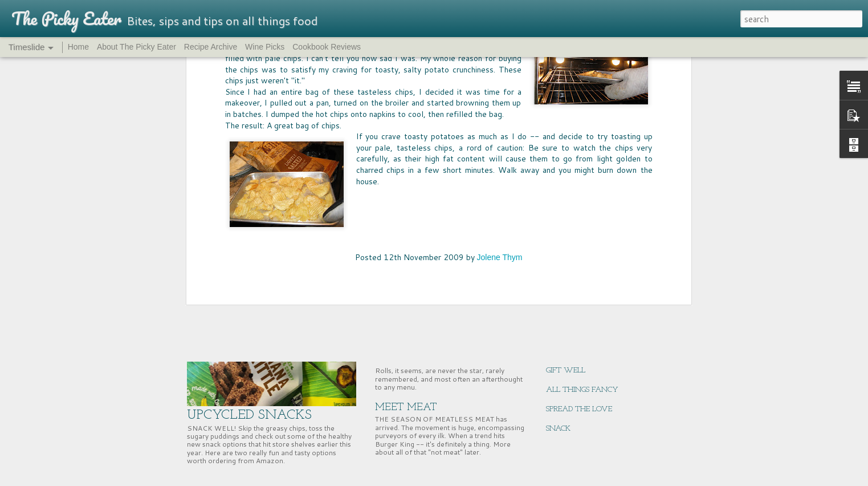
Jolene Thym (500, 69)
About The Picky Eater (136, 47)
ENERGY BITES (571, 351)
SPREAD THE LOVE (579, 409)
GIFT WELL (566, 370)
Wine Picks (265, 47)
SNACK (558, 429)
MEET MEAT (406, 408)
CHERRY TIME (571, 274)
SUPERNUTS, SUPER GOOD (590, 293)
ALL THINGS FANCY (582, 390)
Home (78, 47)
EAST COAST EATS (578, 312)
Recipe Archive (211, 47)
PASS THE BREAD (416, 310)
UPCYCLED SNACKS (249, 415)
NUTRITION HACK (578, 332)
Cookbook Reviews (327, 47)
